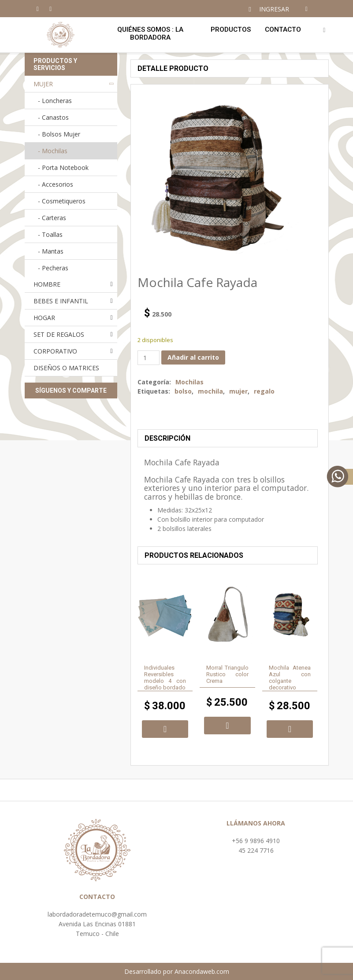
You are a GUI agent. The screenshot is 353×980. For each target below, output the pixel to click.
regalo (264, 391)
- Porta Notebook (63, 168)
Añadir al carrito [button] (165, 729)
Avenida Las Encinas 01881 (97, 924)
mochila (210, 391)
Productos (231, 29)
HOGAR (44, 318)
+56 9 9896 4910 (256, 841)
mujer (238, 391)
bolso (183, 391)
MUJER (43, 84)
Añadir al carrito (193, 357)
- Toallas (50, 234)
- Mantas (51, 251)
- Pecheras (53, 268)
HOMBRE (47, 284)
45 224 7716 (256, 850)
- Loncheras (55, 101)
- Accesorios (56, 184)
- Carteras (52, 218)
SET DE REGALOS (59, 334)
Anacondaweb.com (202, 971)
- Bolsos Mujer (59, 134)
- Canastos (53, 117)
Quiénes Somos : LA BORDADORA (150, 33)
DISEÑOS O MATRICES (66, 368)
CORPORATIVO (55, 351)
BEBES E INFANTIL (61, 301)
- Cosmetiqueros (62, 201)
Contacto (283, 29)
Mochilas (190, 382)
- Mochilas (53, 151)
